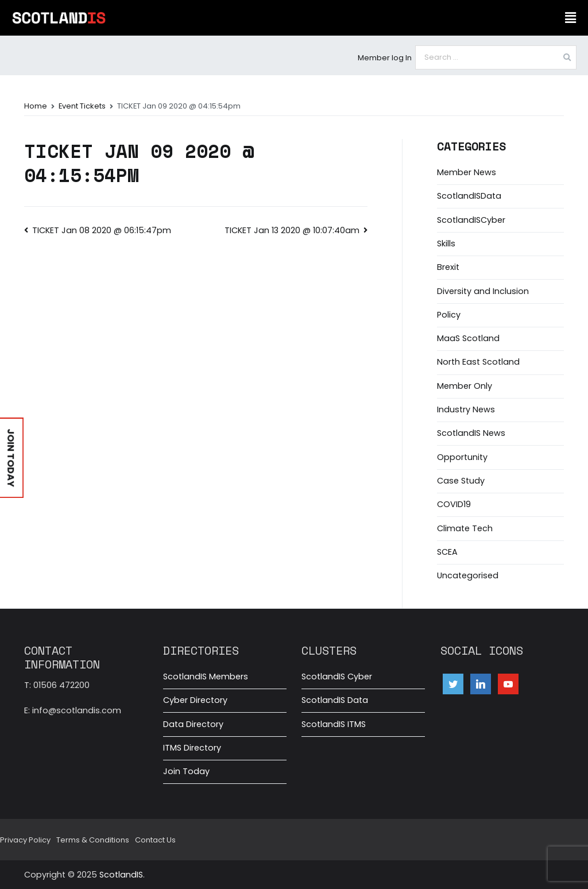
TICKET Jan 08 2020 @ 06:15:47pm (102, 230)
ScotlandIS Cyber (337, 677)
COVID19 (454, 504)
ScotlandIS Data (335, 700)
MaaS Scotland (468, 338)
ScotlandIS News (471, 433)
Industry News (466, 409)
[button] (570, 18)
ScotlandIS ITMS (334, 724)
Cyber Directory (195, 700)
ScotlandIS (121, 875)
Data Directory (193, 724)
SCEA (447, 552)
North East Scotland (478, 362)
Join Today (186, 771)
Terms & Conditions (93, 840)
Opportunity (462, 457)
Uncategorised (468, 575)
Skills (446, 243)
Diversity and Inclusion (483, 291)
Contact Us (155, 840)
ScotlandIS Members (206, 677)
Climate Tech (465, 528)
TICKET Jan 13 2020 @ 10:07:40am (292, 230)
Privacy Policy (25, 840)
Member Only (465, 386)
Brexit (448, 267)
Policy (449, 315)
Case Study (461, 481)
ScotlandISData (469, 196)
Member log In (385, 58)
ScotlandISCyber (471, 220)
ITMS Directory (192, 748)
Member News (467, 172)
